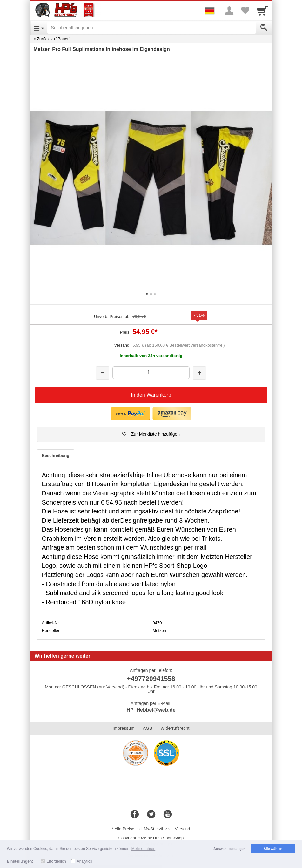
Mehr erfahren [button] (143, 849)
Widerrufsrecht (175, 728)
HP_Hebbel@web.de (151, 710)
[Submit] (264, 28)
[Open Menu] (39, 28)
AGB (148, 728)
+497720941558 (151, 678)
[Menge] (151, 373)
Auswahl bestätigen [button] (229, 849)
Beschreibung (56, 455)
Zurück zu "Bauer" (54, 39)
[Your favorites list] (245, 10)
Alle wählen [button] (273, 849)
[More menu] (229, 10)
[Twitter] (151, 815)
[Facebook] (135, 815)
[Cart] (263, 10)
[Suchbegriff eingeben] (152, 28)
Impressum (124, 728)
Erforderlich (56, 861)
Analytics (84, 861)
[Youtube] (168, 815)
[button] (130, 414)
